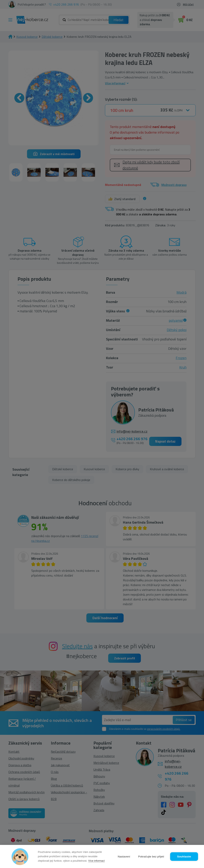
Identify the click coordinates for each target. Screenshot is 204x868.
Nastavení (124, 857)
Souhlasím (184, 857)
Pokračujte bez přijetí (151, 857)
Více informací (97, 861)
